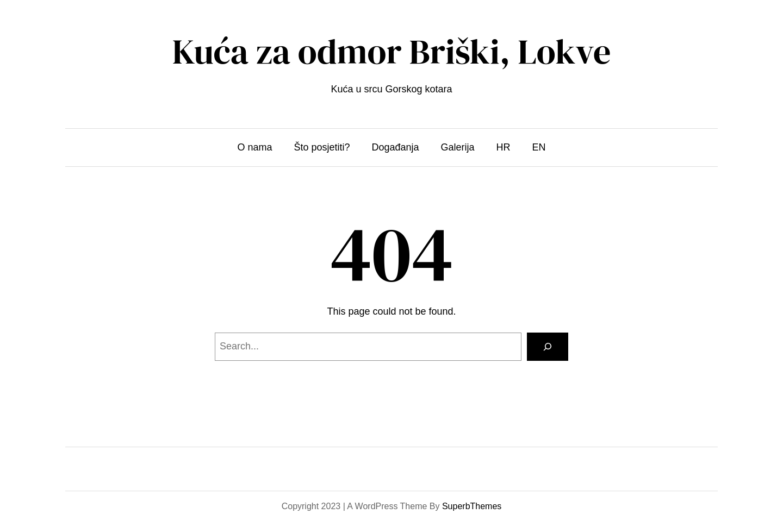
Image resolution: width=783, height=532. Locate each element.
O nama (254, 147)
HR (504, 147)
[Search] (548, 347)
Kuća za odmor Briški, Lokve (392, 51)
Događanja (395, 147)
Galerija (458, 147)
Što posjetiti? (322, 147)
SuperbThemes (472, 506)
